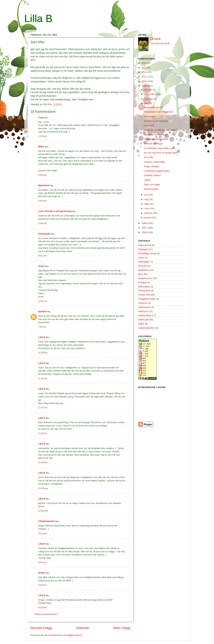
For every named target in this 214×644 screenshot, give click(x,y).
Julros (141, 258)
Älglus (141, 324)
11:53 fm (43, 433)
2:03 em (43, 175)
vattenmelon (145, 307)
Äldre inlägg (122, 628)
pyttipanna (143, 270)
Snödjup (142, 282)
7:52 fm (42, 327)
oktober (149, 90)
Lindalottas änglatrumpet (157, 171)
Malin (41, 147)
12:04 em (43, 511)
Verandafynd (150, 116)
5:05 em (43, 201)
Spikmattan (144, 287)
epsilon (42, 311)
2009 (145, 86)
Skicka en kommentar (46, 614)
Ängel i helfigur (151, 166)
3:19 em (43, 533)
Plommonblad (151, 189)
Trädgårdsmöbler (147, 299)
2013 (145, 68)
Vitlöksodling (145, 315)
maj (147, 199)
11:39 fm (43, 353)
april (147, 204)
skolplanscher (145, 278)
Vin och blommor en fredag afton (161, 153)
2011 (145, 77)
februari (149, 213)
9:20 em (43, 585)
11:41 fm (43, 378)
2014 (145, 63)
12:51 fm (43, 301)
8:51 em (43, 256)
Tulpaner (143, 303)
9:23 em (43, 607)
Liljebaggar (144, 262)
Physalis (142, 266)
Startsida (83, 628)
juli (146, 103)
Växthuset (143, 320)
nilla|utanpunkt (47, 521)
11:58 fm (43, 462)
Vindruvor (143, 311)
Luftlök (147, 180)
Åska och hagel (152, 185)
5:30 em (43, 223)
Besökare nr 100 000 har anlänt (160, 130)
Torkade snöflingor (153, 144)
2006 (145, 232)
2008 (145, 223)
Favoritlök (149, 125)
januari (148, 218)
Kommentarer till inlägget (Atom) (65, 635)
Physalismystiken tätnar (156, 139)
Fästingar (143, 249)
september (150, 94)
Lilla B (38, 18)
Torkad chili (144, 295)
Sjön (140, 274)
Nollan (42, 573)
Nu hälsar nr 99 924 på (156, 135)
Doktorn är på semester (156, 121)
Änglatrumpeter (146, 328)
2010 (145, 81)
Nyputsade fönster (153, 107)
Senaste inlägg (41, 628)
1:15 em (43, 136)
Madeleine (44, 185)
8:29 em (43, 562)
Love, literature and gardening (55, 211)
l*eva (41, 118)
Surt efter (149, 157)
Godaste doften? (152, 175)
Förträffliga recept (147, 253)
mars (147, 208)
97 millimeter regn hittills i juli (159, 148)
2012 (145, 72)
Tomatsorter (144, 291)
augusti (149, 99)
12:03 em (43, 488)
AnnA (41, 266)
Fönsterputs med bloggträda (158, 112)
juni (147, 195)
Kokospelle (44, 234)
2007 (145, 228)
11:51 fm (43, 407)
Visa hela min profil (160, 43)
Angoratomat (145, 245)
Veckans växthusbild (154, 162)
